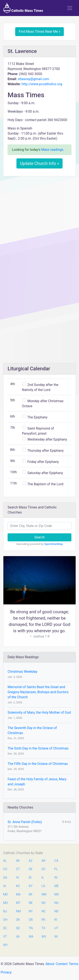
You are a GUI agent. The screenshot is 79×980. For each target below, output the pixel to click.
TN (31, 928)
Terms (74, 964)
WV (44, 937)
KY (31, 886)
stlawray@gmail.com (33, 79)
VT (5, 937)
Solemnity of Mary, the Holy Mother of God (39, 712)
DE (31, 869)
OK (18, 920)
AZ (31, 861)
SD (18, 928)
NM (18, 911)
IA (5, 886)
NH (56, 903)
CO (5, 869)
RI (56, 920)
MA (18, 894)
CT (18, 869)
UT (56, 928)
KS (18, 886)
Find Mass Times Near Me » (40, 32)
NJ (5, 911)
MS (56, 894)
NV (44, 903)
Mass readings (52, 150)
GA (5, 878)
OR (31, 920)
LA (43, 886)
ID (30, 878)
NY (31, 911)
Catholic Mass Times (23, 8)
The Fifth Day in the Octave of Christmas (38, 764)
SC (5, 928)
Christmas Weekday (22, 672)
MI (31, 894)
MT (18, 903)
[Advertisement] (39, 221)
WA (31, 937)
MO (5, 903)
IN (56, 878)
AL (5, 861)
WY (5, 945)
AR (43, 861)
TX (43, 928)
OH (5, 920)
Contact (62, 964)
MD (5, 894)
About (50, 964)
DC (44, 869)
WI (56, 937)
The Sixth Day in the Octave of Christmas (38, 748)
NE (31, 903)
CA (56, 861)
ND (56, 911)
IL (43, 878)
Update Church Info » (40, 163)
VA (18, 937)
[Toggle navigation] (70, 8)
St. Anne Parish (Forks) (25, 822)
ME (56, 886)
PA (43, 920)
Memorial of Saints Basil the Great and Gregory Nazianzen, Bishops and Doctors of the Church (38, 692)
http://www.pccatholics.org (42, 84)
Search (39, 537)
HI (17, 878)
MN (44, 894)
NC (44, 911)
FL (56, 869)
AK (18, 861)
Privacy (6, 972)
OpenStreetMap (54, 544)
